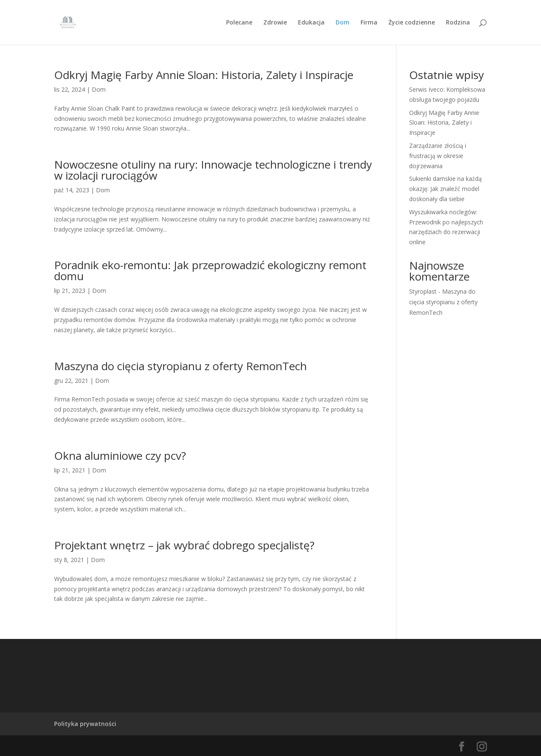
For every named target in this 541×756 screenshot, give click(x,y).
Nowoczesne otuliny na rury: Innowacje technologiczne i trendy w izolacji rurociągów (213, 170)
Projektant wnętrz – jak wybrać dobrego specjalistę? (184, 545)
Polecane (239, 23)
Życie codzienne (412, 23)
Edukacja (311, 23)
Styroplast (423, 291)
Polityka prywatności (85, 724)
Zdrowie (275, 23)
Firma (369, 23)
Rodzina (458, 23)
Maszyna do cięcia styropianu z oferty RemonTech (180, 366)
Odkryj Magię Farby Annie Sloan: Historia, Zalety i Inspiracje (204, 75)
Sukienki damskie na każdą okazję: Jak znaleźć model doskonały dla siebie (445, 189)
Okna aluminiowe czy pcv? (120, 456)
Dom (343, 23)
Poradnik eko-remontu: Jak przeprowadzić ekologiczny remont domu (210, 270)
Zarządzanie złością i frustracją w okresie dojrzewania (438, 156)
